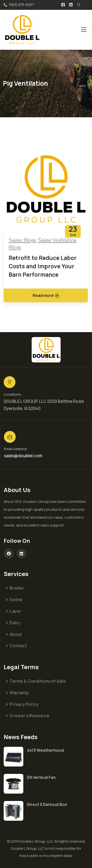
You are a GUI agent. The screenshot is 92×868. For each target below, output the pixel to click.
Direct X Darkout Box (47, 804)
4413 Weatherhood (45, 750)
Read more (46, 295)
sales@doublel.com (23, 456)
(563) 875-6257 (21, 5)
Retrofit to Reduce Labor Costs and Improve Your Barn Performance (43, 266)
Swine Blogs (22, 240)
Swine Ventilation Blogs (43, 244)
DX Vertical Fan (41, 777)
